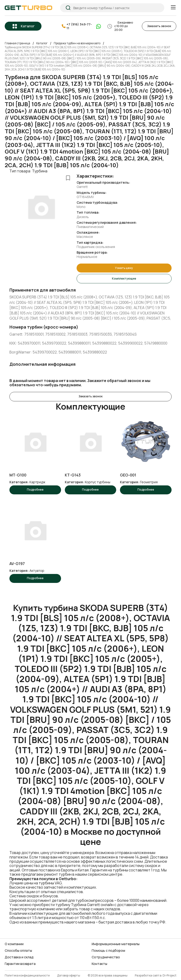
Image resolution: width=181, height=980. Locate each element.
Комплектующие (124, 278)
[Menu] (173, 7)
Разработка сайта (148, 974)
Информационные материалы (116, 942)
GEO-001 (128, 474)
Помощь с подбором (108, 949)
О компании (14, 942)
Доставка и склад (19, 956)
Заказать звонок (159, 26)
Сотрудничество (106, 956)
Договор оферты (69, 974)
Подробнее (35, 488)
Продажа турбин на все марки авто (77, 43)
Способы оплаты (18, 949)
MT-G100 (18, 474)
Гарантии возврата (20, 962)
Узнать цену (124, 267)
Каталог (28, 26)
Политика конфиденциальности (27, 974)
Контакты (99, 962)
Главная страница (17, 43)
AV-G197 (17, 562)
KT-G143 (73, 474)
